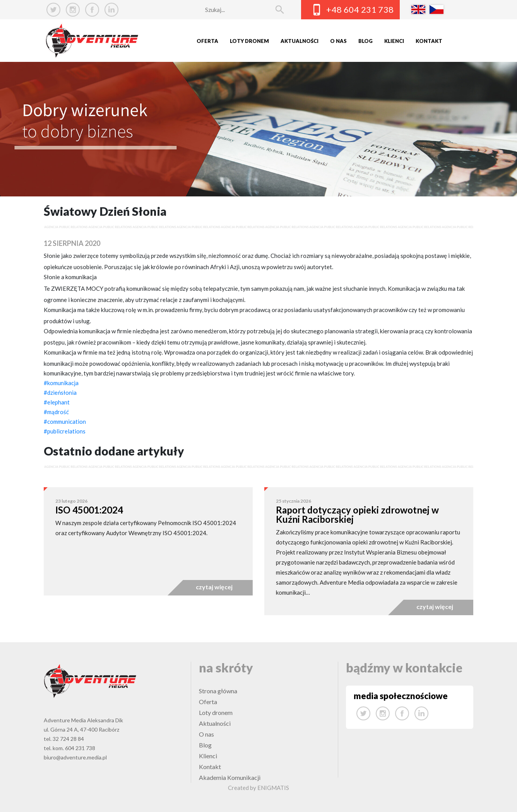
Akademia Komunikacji (230, 777)
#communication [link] (65, 421)
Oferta (207, 41)
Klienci (394, 41)
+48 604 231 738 (360, 9)
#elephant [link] (57, 402)
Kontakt (429, 41)
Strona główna (218, 691)
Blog (365, 41)
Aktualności (300, 41)
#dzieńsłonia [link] (60, 392)
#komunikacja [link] (61, 383)
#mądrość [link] (56, 412)
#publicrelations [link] (65, 431)
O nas (338, 41)
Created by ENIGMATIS (258, 788)
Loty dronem (249, 41)
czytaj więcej (214, 587)
